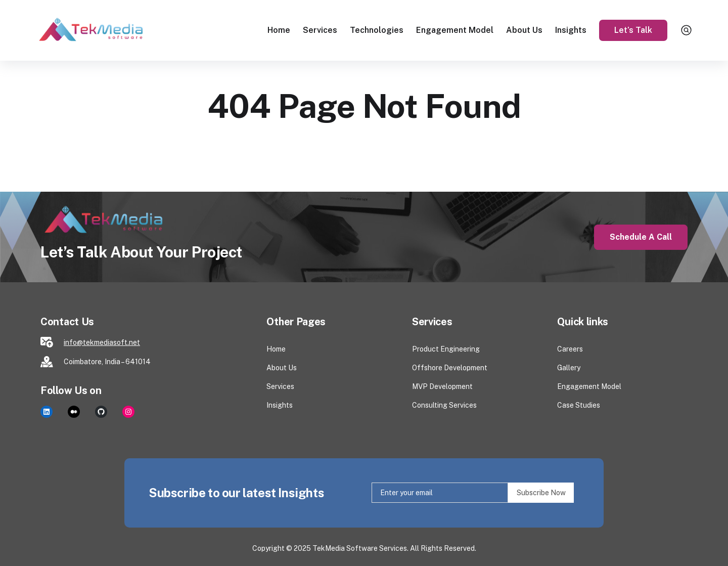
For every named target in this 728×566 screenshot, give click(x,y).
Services (320, 30)
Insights (571, 30)
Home (279, 30)
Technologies (377, 30)
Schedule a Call (641, 237)
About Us (524, 30)
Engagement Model (455, 30)
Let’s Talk (633, 30)
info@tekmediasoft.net (102, 342)
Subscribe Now (541, 493)
